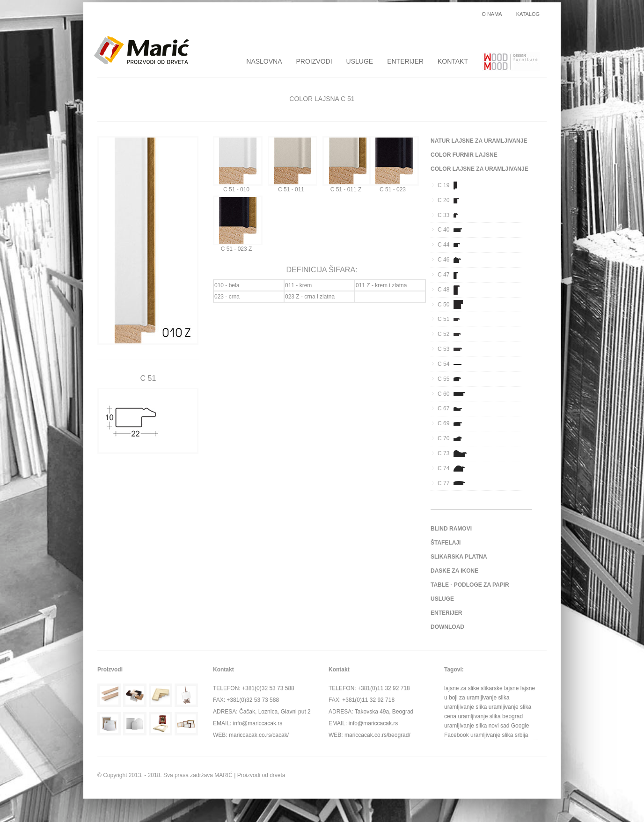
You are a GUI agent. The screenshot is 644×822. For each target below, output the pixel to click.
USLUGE (360, 61)
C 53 (453, 349)
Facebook (457, 735)
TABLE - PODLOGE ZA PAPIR (470, 585)
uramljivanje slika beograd (490, 716)
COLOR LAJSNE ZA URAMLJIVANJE (479, 169)
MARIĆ (223, 775)
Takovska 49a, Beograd (384, 712)
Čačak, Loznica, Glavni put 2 (275, 712)
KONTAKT (453, 61)
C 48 (453, 290)
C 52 (453, 334)
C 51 (453, 319)
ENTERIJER (405, 61)
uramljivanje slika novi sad (477, 726)
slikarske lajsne (500, 688)
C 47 (453, 275)
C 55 (453, 379)
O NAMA (492, 14)
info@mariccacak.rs (258, 723)
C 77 (453, 483)
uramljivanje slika (465, 707)
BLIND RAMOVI (451, 529)
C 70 (453, 438)
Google (520, 726)
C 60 (453, 394)
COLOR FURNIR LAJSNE (464, 155)
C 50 (453, 305)
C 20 (453, 200)
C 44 (453, 245)
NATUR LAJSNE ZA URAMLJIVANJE (479, 141)
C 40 (453, 230)
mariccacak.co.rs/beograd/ (377, 735)
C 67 (453, 408)
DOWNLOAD (447, 627)
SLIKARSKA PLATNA (459, 557)
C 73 (453, 453)
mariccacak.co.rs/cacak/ (259, 735)
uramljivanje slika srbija (499, 735)
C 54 (453, 364)
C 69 (453, 423)
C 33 (453, 215)
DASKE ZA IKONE (454, 571)
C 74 (453, 468)
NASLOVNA (264, 61)
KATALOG (528, 14)
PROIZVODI (314, 61)
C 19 (453, 185)
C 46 (453, 260)
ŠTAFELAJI (446, 543)
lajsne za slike (462, 688)
